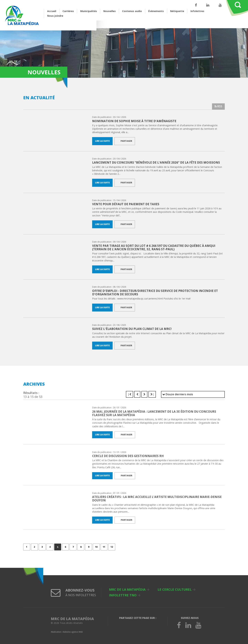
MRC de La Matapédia (127, 590)
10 (96, 547)
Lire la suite (102, 141)
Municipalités (89, 11)
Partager (126, 141)
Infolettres (197, 11)
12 (112, 547)
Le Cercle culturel (175, 590)
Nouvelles (110, 11)
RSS (218, 106)
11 (104, 547)
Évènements (156, 11)
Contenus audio (132, 11)
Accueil (52, 11)
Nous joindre (55, 16)
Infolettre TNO (123, 595)
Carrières (68, 11)
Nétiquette (177, 11)
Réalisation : (67, 632)
